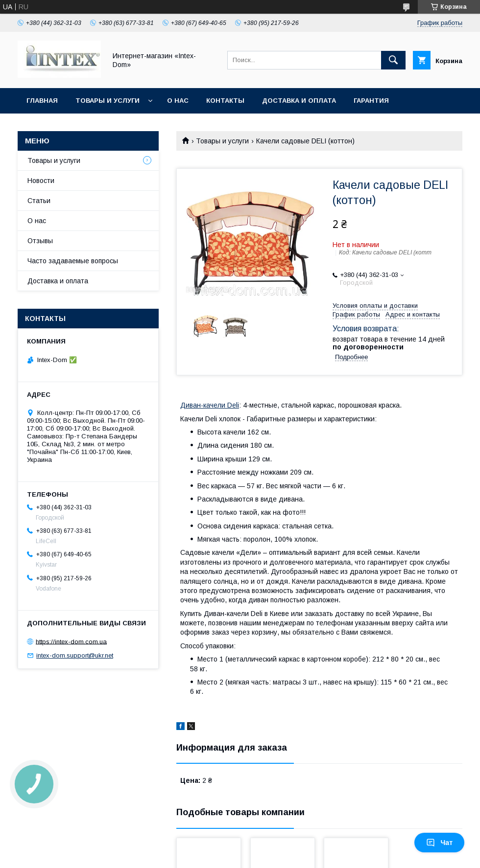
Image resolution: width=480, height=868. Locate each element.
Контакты (225, 101)
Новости (41, 181)
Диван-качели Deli (210, 405)
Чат (439, 843)
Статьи (39, 201)
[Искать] (393, 60)
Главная (42, 101)
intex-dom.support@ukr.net (75, 655)
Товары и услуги (108, 101)
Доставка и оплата (299, 101)
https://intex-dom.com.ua (71, 641)
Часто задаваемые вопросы (73, 261)
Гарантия (371, 101)
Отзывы (40, 241)
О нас (178, 101)
